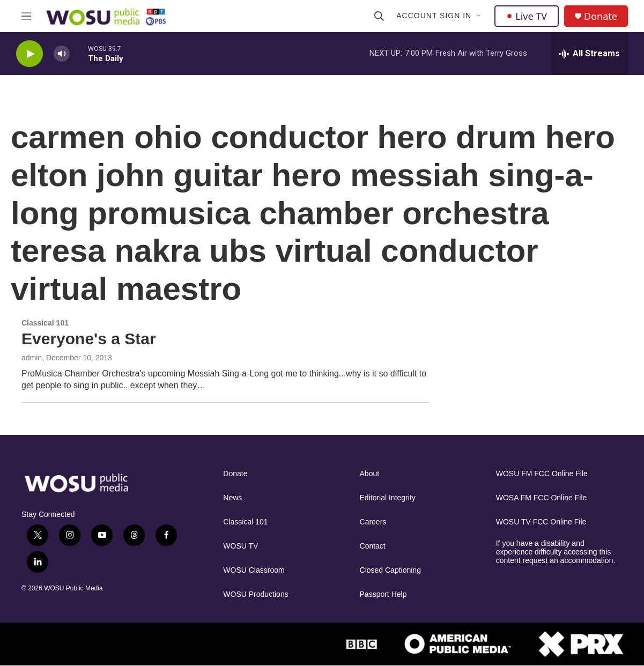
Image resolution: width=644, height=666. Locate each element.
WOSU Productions (256, 594)
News (232, 498)
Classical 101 (245, 522)
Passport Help (383, 594)
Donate (601, 16)
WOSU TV (240, 546)
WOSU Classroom (254, 570)
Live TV (527, 16)
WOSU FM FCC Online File (542, 474)
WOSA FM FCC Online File (542, 498)
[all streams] (590, 54)
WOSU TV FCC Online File (541, 522)
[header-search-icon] (379, 16)
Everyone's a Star (89, 339)
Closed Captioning (390, 570)
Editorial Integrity (388, 498)
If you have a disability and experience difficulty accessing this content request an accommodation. (556, 552)
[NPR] (284, 644)
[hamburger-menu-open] (26, 16)
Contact (373, 546)
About (370, 474)
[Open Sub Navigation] (479, 16)
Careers (373, 522)
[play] (29, 54)
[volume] (62, 54)
